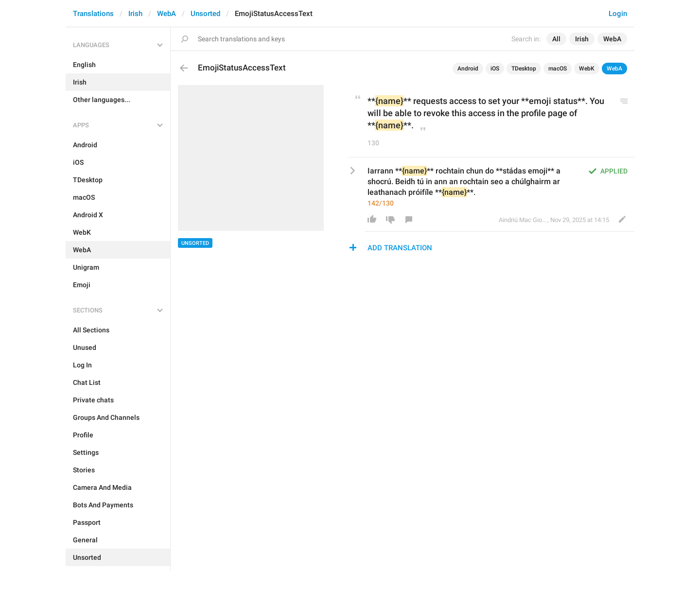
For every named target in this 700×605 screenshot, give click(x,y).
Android (468, 69)
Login (618, 14)
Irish (135, 14)
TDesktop (524, 69)
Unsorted (205, 14)
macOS (558, 69)
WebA (166, 14)
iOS (495, 69)
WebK (587, 69)
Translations (93, 14)
